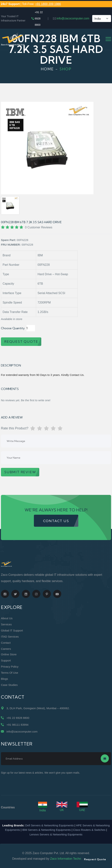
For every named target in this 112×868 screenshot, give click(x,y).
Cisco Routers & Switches (89, 830)
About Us (7, 618)
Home (47, 69)
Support (6, 660)
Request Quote (95, 859)
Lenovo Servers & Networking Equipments (56, 834)
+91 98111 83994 (17, 725)
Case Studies (9, 685)
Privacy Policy (10, 667)
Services (6, 624)
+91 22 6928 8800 (39, 19)
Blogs (4, 679)
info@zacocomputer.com (73, 18)
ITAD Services (10, 637)
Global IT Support (12, 630)
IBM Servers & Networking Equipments (47, 830)
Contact (6, 643)
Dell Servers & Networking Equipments (49, 825)
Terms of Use (10, 673)
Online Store (9, 654)
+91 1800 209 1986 (48, 4)
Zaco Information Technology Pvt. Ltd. (75, 859)
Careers (6, 649)
